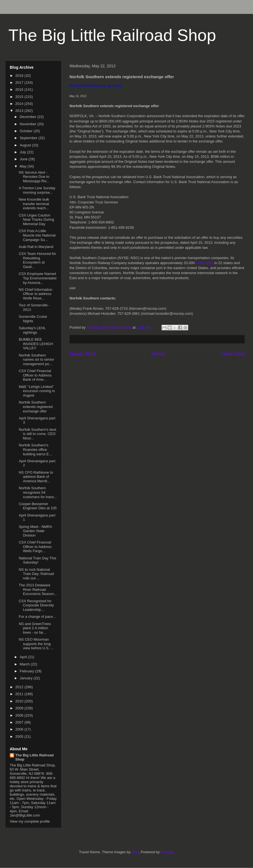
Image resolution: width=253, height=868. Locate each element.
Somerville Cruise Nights (33, 319)
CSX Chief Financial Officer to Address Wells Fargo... (35, 547)
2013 (20, 111)
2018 (20, 76)
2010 (20, 701)
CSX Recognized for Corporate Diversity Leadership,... (36, 605)
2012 (20, 687)
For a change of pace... (37, 617)
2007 (20, 722)
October (27, 131)
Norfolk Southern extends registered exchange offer (36, 407)
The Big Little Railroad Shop (112, 35)
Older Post (233, 354)
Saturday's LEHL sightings (32, 330)
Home (158, 354)
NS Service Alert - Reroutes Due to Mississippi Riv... (34, 177)
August (26, 145)
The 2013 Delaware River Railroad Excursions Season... (38, 589)
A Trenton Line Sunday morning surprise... (37, 190)
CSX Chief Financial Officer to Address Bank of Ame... (35, 375)
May (24, 166)
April (24, 657)
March (25, 664)
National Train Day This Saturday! (37, 560)
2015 (20, 97)
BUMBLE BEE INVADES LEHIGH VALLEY (36, 344)
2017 (20, 83)
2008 (20, 715)
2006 (20, 729)
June (24, 159)
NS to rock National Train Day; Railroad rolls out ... (36, 574)
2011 (20, 694)
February (28, 671)
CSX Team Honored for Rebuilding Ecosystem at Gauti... (37, 260)
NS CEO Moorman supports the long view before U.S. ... (36, 644)
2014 (20, 104)
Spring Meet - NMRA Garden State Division (35, 531)
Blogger (167, 852)
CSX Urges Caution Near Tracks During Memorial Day (36, 220)
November (29, 124)
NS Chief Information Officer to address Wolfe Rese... (35, 294)
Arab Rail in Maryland (36, 247)
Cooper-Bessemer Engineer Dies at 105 (38, 506)
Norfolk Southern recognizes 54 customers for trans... (38, 492)
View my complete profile (30, 821)
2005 (20, 737)
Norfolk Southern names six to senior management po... (36, 360)
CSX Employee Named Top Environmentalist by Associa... (38, 278)
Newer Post (83, 354)
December (29, 117)
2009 (20, 708)
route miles (205, 263)
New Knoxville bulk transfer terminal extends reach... (34, 204)
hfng (135, 852)
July (23, 152)
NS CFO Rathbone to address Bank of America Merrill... (36, 477)
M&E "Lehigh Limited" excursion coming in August (37, 391)
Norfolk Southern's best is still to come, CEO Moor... (37, 434)
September (29, 138)
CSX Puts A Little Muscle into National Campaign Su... (37, 235)
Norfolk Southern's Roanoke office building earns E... (35, 449)
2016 (20, 89)
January (27, 678)
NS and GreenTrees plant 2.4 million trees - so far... (35, 628)
